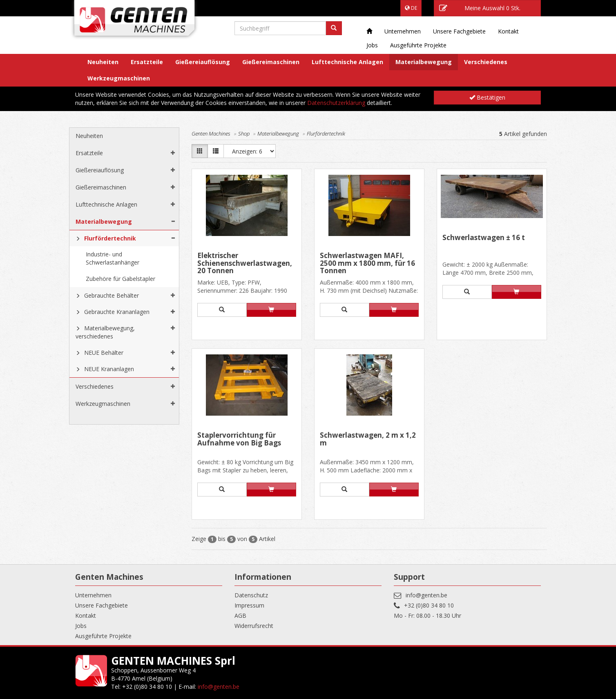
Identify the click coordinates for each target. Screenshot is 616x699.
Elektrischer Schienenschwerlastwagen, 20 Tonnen (245, 263)
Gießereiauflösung (203, 62)
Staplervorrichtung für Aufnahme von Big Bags (239, 440)
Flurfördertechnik (110, 238)
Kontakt (508, 31)
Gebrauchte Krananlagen (117, 312)
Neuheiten (103, 62)
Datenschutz (251, 595)
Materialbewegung (424, 62)
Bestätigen (487, 97)
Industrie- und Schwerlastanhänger (113, 258)
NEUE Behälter (104, 353)
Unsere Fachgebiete (459, 31)
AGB (240, 616)
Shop (244, 134)
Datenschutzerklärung (336, 103)
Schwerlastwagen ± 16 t (484, 238)
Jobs (372, 45)
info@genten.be (426, 595)
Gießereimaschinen (271, 62)
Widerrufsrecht (254, 626)
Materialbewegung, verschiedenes (105, 332)
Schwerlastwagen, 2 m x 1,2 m (368, 440)
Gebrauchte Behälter (112, 295)
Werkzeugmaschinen (119, 78)
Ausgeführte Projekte (418, 45)
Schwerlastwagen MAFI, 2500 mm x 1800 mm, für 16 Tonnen (367, 263)
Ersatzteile (147, 62)
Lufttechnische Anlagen (347, 62)
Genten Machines (211, 134)
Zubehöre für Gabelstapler (121, 279)
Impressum (249, 605)
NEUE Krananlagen (109, 369)
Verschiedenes (486, 62)
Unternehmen (403, 31)
